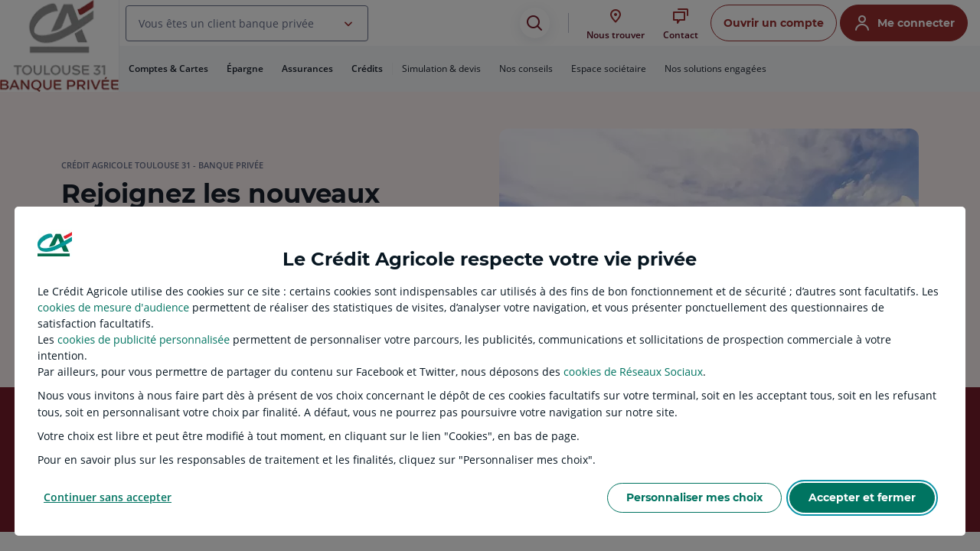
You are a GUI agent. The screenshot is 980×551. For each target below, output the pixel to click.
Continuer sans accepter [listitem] (108, 497)
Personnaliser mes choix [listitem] (694, 497)
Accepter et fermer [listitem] (862, 497)
